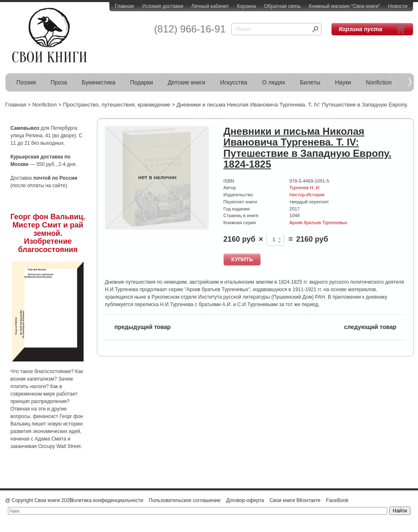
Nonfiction (379, 82)
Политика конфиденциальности (106, 500)
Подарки (142, 82)
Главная (124, 6)
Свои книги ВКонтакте (295, 500)
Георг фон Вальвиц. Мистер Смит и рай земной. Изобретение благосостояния (48, 233)
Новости (398, 6)
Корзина (247, 6)
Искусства (234, 82)
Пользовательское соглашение (185, 500)
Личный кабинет (210, 6)
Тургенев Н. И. (305, 188)
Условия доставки (163, 6)
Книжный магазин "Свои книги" (345, 6)
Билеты (310, 82)
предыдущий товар (138, 326)
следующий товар (375, 326)
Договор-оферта (245, 500)
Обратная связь (282, 6)
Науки (343, 82)
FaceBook (337, 500)
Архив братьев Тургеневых (318, 223)
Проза (59, 82)
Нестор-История (307, 195)
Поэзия (26, 82)
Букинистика (99, 82)
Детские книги (186, 82)
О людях (274, 82)
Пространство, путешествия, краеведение (116, 105)
